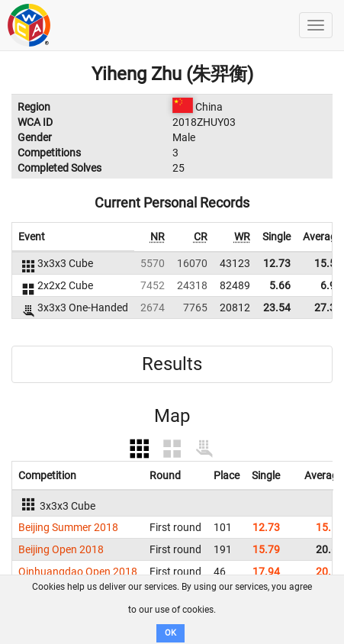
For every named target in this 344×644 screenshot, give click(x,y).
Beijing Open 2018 (61, 549)
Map (172, 416)
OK (170, 633)
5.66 (280, 285)
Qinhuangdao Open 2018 (78, 572)
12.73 (277, 263)
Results (172, 364)
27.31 (328, 308)
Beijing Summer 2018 (68, 527)
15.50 (328, 263)
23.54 (277, 308)
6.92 (331, 285)
